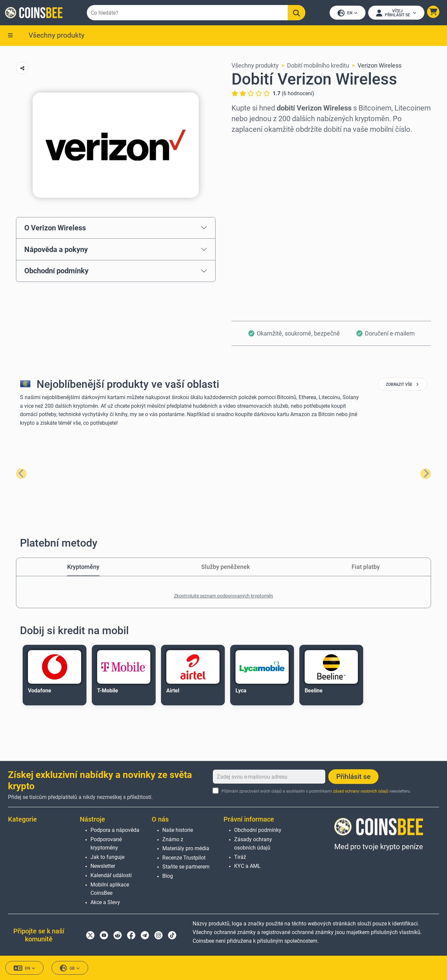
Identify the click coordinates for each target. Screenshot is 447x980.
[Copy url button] (22, 69)
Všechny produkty (57, 36)
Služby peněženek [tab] (225, 567)
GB (70, 968)
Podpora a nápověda (115, 830)
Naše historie (178, 830)
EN (347, 13)
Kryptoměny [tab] (83, 567)
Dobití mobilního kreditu (318, 66)
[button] (433, 12)
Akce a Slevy (105, 902)
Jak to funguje (107, 857)
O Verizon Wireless (55, 228)
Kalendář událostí (111, 875)
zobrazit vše (402, 385)
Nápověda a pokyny (56, 250)
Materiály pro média (186, 848)
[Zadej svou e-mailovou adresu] (269, 777)
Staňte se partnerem (186, 867)
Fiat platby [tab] (366, 567)
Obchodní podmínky (56, 271)
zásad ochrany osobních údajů (361, 791)
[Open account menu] (396, 13)
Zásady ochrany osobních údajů (253, 844)
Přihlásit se (353, 777)
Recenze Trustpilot (184, 858)
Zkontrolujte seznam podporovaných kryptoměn (223, 597)
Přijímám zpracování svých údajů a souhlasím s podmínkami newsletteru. (316, 791)
